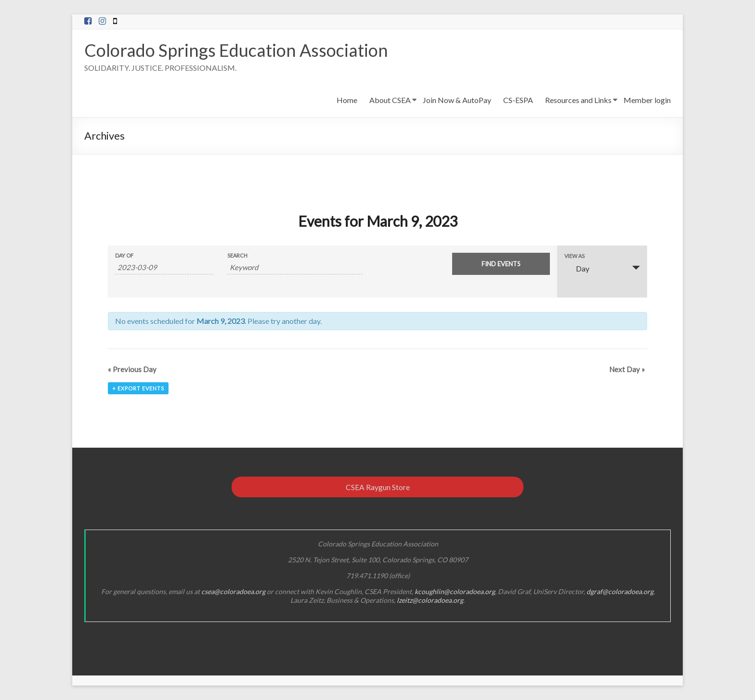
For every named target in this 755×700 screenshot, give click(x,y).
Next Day (627, 369)
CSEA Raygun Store (378, 487)
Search (237, 255)
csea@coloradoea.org (233, 591)
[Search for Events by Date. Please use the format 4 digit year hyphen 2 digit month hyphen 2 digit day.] (164, 267)
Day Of (124, 255)
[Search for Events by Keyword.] (295, 267)
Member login (647, 100)
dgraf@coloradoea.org (620, 591)
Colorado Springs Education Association (236, 50)
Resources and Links (578, 100)
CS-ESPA (518, 100)
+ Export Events (138, 388)
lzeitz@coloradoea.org (430, 600)
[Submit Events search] (501, 264)
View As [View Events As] (574, 256)
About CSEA (390, 100)
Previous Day (132, 369)
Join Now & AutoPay (457, 100)
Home (347, 100)
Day (577, 268)
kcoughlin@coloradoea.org (455, 591)
